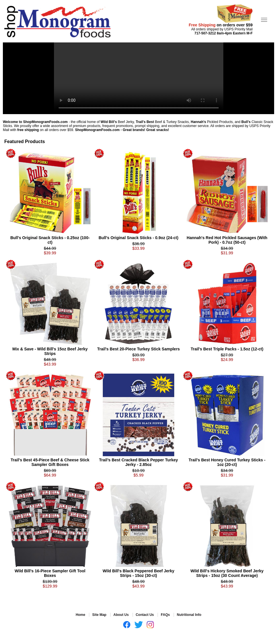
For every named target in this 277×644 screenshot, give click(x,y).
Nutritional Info (189, 615)
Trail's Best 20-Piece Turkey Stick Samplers (139, 349)
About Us (121, 615)
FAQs (165, 615)
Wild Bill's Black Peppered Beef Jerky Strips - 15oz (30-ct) (139, 573)
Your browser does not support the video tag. (139, 78)
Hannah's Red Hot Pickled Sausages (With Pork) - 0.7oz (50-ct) (227, 240)
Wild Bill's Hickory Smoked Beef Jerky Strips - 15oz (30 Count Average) (227, 573)
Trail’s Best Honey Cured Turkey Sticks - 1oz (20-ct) (227, 462)
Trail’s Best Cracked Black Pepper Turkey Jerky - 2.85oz (138, 462)
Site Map (99, 615)
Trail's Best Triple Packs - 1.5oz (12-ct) (227, 349)
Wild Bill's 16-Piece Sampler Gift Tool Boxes (50, 573)
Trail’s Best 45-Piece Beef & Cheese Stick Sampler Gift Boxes (50, 462)
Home (81, 615)
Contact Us (145, 615)
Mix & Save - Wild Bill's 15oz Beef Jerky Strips (50, 351)
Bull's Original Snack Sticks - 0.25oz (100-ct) (50, 240)
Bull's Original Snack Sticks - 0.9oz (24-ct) (138, 238)
